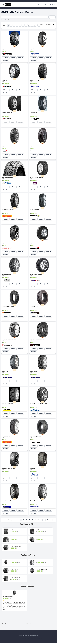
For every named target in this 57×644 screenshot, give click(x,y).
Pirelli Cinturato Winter (8, 210)
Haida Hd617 (33, 113)
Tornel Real (5, 80)
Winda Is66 (5, 48)
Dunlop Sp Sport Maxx (15, 539)
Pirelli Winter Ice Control (8, 437)
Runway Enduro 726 (35, 48)
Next (5, 624)
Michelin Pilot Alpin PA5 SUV (16, 562)
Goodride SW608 (34, 210)
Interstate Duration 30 (8, 178)
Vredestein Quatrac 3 (35, 437)
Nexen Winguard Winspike (37, 178)
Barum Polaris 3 (34, 372)
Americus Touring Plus (36, 275)
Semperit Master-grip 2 (36, 502)
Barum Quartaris (6, 372)
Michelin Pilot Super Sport (15, 547)
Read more (13, 58)
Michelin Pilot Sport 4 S (41, 531)
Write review (5, 60)
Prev (3, 624)
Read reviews (20, 58)
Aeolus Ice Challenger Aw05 (9, 340)
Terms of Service (26, 639)
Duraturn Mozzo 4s (7, 113)
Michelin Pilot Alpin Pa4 (15, 578)
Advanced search (5, 20)
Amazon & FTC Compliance (37, 639)
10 (35, 25)
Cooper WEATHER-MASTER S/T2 (39, 405)
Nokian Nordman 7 (7, 275)
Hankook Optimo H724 (8, 307)
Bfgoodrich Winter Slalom (41, 562)
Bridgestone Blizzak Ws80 (41, 570)
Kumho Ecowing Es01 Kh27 (9, 469)
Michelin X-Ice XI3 (35, 80)
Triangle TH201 (13, 531)
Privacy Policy (17, 639)
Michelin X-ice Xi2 (7, 502)
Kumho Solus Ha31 (7, 145)
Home (39, 5)
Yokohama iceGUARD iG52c (37, 340)
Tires (45, 5)
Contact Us (52, 5)
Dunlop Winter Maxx (35, 145)
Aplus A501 (33, 469)
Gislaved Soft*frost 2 (7, 405)
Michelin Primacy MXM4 (9, 597)
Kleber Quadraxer (35, 242)
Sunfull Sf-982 (6, 242)
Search (52, 17)
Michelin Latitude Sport (41, 539)
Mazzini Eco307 (34, 307)
